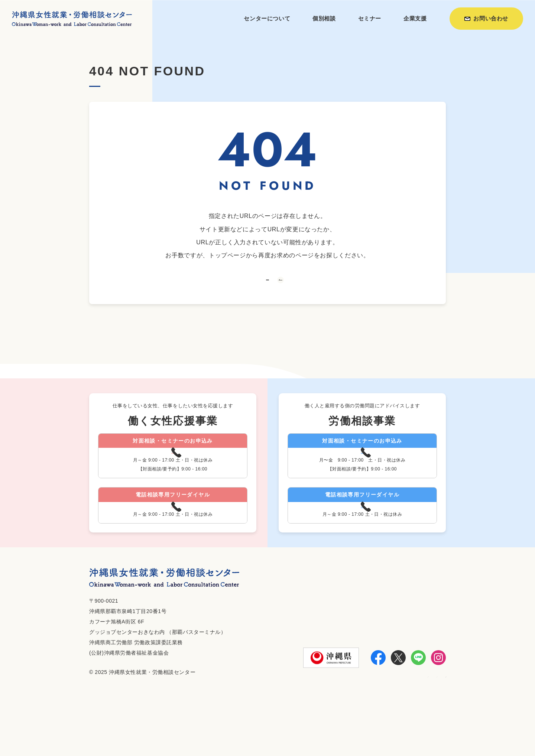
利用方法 (342, 730)
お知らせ (375, 730)
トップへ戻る (267, 294)
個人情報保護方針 (421, 730)
